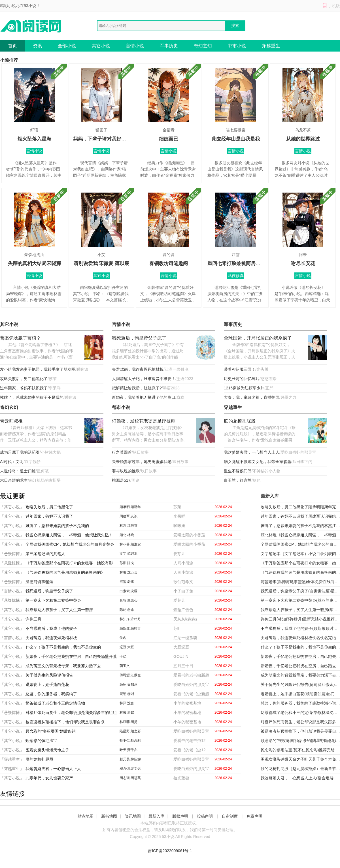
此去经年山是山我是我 (236, 139)
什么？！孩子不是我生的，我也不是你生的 (63, 647)
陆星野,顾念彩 (130, 731)
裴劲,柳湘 (127, 694)
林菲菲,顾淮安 (130, 544)
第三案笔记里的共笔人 (45, 554)
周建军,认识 (128, 516)
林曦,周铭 (127, 713)
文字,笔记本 (128, 554)
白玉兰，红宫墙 (238, 480)
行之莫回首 (122, 452)
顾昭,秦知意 (128, 684)
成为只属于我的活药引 (20, 452)
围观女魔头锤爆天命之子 (47, 750)
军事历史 (169, 46)
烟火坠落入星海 (34, 139)
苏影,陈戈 (127, 563)
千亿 (123, 656)
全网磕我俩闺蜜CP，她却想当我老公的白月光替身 (70, 544)
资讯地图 (133, 816)
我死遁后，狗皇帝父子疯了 (139, 338)
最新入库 (156, 816)
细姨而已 (169, 139)
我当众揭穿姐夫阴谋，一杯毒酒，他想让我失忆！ (69, 535)
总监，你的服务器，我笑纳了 (51, 694)
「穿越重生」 (12, 759)
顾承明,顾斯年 (130, 507)
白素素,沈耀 (128, 591)
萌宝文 (125, 666)
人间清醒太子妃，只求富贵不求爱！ (144, 379)
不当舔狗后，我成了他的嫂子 (51, 628)
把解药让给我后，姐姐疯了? (137, 388)
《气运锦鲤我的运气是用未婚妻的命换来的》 (65, 572)
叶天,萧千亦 (128, 750)
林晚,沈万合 (128, 572)
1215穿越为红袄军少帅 (244, 388)
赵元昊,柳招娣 (130, 759)
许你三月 (33, 619)
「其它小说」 (12, 507)
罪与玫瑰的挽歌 (126, 471)
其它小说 (101, 46)
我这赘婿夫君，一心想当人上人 (252, 452)
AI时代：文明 (12, 462)
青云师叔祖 (11, 421)
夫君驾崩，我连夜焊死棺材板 (138, 369)
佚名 (123, 638)
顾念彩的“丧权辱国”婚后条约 (51, 731)
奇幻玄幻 (203, 46)
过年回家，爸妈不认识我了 (24, 388)
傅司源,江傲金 (130, 675)
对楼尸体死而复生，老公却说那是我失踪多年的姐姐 (71, 713)
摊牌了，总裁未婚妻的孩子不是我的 (32, 397)
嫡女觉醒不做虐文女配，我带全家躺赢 (258, 462)
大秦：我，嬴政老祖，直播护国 (252, 397)
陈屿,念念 (127, 610)
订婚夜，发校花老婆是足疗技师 (144, 421)
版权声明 (180, 816)
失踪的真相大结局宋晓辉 (34, 264)
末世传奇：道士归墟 (18, 471)
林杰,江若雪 (128, 526)
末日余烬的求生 (14, 480)
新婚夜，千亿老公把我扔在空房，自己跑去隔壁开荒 (71, 656)
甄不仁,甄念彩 (130, 741)
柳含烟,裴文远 (130, 769)
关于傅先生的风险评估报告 (49, 675)
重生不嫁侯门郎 (238, 471)
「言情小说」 (12, 591)
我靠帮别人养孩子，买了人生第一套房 (59, 610)
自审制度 (230, 816)
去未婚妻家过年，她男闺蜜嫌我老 (142, 462)
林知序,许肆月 (130, 619)
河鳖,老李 (127, 582)
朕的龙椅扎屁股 (240, 421)
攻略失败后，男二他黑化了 (24, 379)
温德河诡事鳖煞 (39, 582)
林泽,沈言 (127, 703)
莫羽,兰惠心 (128, 600)
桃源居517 (121, 480)
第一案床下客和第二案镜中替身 (53, 600)
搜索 (235, 25)
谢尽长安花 (303, 264)
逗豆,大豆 (127, 647)
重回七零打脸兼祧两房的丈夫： (241, 264)
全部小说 (67, 46)
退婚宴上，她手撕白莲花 (47, 684)
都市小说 (237, 46)
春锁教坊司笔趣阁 (169, 264)
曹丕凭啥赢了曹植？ (20, 338)
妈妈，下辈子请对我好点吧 (102, 139)
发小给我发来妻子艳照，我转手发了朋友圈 (38, 369)
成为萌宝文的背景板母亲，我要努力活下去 (63, 666)
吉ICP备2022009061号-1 (170, 851)
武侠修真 (236, 276)
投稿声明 (205, 816)
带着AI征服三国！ (240, 369)
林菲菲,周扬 (128, 722)
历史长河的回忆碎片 (242, 379)
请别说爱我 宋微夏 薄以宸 (101, 264)
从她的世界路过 (303, 139)
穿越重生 (271, 46)
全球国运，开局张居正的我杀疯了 (258, 338)
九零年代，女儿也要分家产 (49, 778)
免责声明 (254, 816)
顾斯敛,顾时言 (130, 628)
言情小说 (135, 46)
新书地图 (109, 816)
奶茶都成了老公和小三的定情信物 (55, 703)
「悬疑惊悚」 (12, 554)
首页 (12, 46)
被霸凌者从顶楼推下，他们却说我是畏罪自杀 (65, 722)
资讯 (37, 46)
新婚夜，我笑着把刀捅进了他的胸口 (144, 397)
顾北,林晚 (127, 535)
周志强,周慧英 (130, 778)
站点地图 (86, 816)
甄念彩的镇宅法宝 (41, 741)
